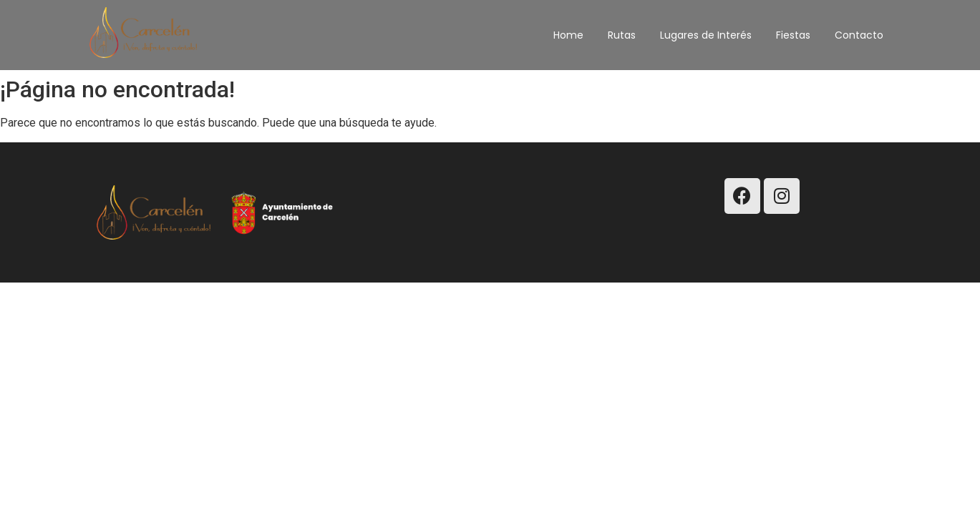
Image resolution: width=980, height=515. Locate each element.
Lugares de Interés (706, 35)
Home (568, 35)
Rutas (622, 35)
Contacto (859, 35)
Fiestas (793, 35)
